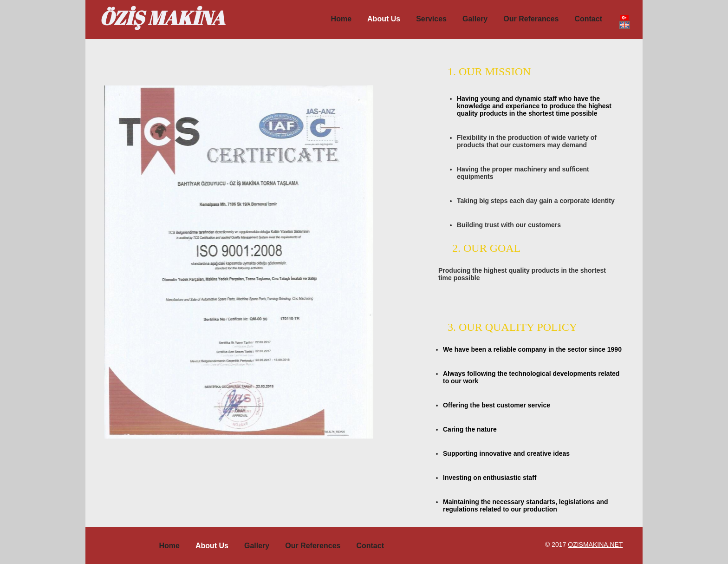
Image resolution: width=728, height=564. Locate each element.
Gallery (475, 19)
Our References (313, 546)
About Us (212, 546)
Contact (588, 19)
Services (431, 19)
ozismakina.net (595, 544)
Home (341, 19)
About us (384, 19)
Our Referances (531, 19)
